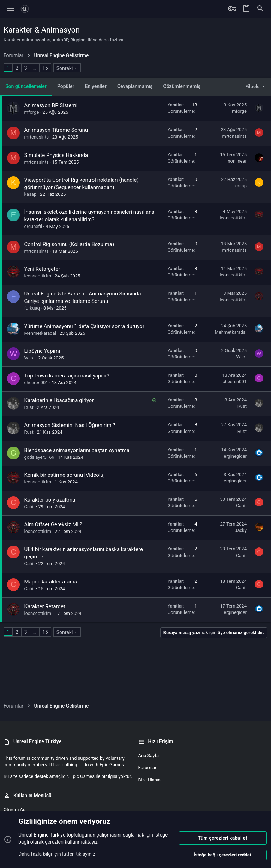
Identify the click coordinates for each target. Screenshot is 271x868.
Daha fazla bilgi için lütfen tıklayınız (57, 854)
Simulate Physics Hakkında (56, 155)
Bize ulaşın (150, 780)
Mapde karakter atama (51, 582)
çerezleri (54, 842)
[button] (11, 9)
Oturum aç (14, 810)
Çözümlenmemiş (182, 86)
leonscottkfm (233, 218)
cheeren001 (36, 383)
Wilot (30, 358)
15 (45, 68)
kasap (31, 194)
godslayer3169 (39, 457)
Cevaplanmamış (135, 86)
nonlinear (237, 161)
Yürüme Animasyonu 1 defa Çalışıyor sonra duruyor (84, 326)
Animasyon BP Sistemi (51, 105)
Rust (29, 407)
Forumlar (147, 767)
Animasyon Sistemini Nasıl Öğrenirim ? (70, 425)
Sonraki (65, 68)
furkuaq (32, 308)
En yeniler (96, 86)
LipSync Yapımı (42, 351)
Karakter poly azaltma (50, 500)
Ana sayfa (149, 755)
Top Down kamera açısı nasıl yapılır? (67, 376)
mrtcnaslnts (37, 137)
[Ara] (260, 9)
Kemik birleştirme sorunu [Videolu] (65, 475)
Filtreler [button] (253, 86)
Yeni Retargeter (42, 269)
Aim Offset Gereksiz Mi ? (53, 524)
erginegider (235, 456)
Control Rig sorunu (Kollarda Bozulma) (69, 244)
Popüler (66, 86)
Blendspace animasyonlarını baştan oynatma (77, 450)
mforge (32, 112)
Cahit (30, 507)
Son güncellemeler (26, 86)
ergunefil (33, 226)
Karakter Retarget (45, 606)
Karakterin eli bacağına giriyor (59, 400)
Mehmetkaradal (40, 333)
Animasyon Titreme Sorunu (56, 130)
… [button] (35, 68)
